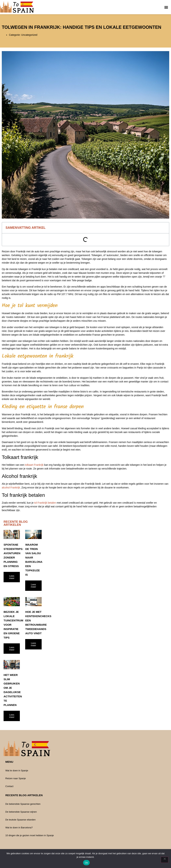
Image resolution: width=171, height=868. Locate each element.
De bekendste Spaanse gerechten (23, 804)
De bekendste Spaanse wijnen (21, 812)
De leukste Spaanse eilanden (20, 820)
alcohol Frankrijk (11, 488)
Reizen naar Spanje (16, 778)
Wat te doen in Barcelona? (19, 828)
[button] (166, 7)
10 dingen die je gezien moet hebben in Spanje (30, 835)
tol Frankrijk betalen (45, 503)
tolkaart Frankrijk (34, 465)
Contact (9, 786)
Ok (86, 863)
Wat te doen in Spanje (17, 771)
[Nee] (165, 860)
